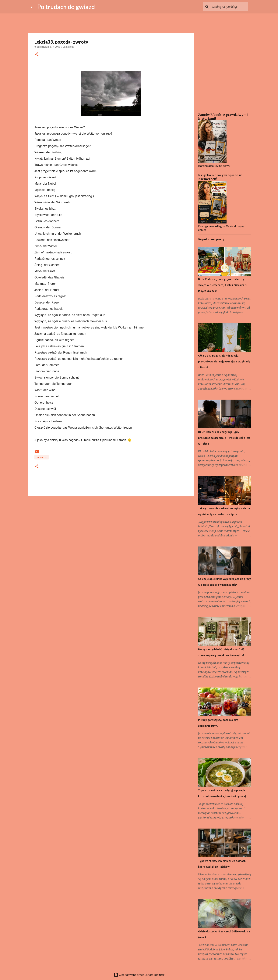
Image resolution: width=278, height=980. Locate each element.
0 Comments (67, 47)
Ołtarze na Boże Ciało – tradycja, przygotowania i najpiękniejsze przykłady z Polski (224, 361)
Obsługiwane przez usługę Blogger (139, 975)
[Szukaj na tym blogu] (228, 7)
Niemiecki (42, 457)
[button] (37, 54)
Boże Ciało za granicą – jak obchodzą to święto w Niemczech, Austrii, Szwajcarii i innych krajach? (223, 285)
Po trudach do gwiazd (66, 7)
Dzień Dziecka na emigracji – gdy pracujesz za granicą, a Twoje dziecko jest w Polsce (224, 438)
